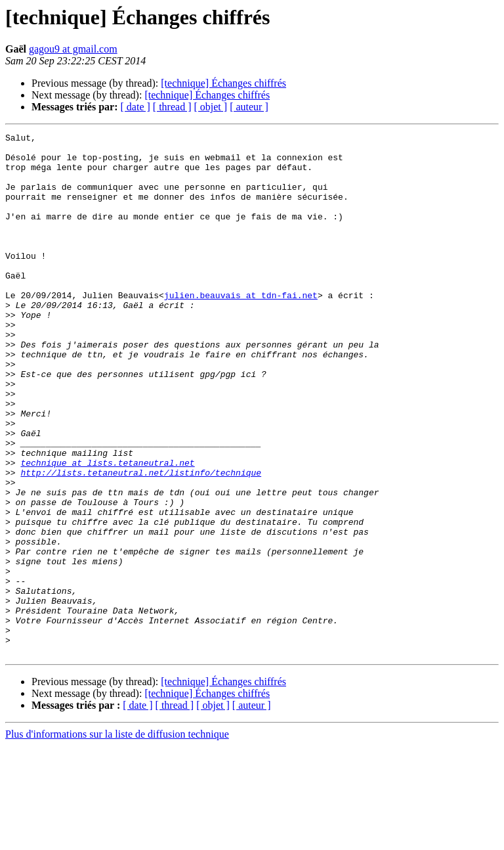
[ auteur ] (249, 107)
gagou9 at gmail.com (73, 49)
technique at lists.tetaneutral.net (107, 529)
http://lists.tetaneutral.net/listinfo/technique (141, 541)
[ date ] (136, 107)
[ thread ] (172, 107)
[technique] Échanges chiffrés (223, 83)
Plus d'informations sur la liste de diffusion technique (117, 839)
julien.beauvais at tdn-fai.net (241, 328)
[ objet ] (210, 107)
